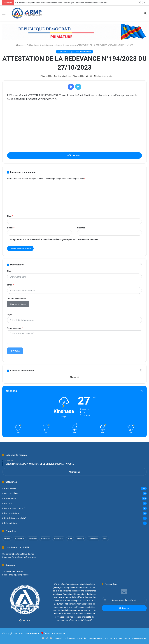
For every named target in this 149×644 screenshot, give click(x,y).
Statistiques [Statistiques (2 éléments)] (93, 539)
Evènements (10, 498)
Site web (81, 228)
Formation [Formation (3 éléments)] (45, 539)
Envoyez (15, 351)
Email (10, 285)
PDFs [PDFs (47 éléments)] (70, 539)
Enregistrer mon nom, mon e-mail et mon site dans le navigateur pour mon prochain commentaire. (54, 239)
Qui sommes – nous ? (14, 508)
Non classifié (11, 493)
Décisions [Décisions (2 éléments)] (33, 539)
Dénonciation (10, 523)
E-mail (11, 228)
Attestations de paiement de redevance (57, 45)
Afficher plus (74, 155)
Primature (60, 633)
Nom (10, 216)
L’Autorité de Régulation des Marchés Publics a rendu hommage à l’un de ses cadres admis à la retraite (61, 3)
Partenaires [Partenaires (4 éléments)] (59, 539)
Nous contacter (139, 638)
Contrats (8, 503)
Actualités (81, 638)
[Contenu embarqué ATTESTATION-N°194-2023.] (74, 152)
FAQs (106, 638)
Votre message (14, 328)
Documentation (11, 513)
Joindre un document (17, 298)
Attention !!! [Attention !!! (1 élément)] (19, 539)
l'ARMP (47, 633)
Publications (32, 45)
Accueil (21, 45)
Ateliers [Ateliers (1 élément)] (7, 539)
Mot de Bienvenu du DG (15, 518)
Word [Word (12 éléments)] (105, 539)
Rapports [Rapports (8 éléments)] (80, 539)
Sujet (9, 314)
